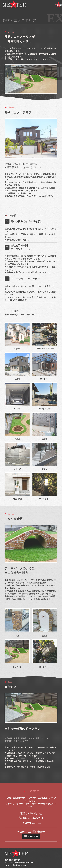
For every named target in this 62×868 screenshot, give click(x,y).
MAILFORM (33, 836)
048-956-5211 (33, 818)
